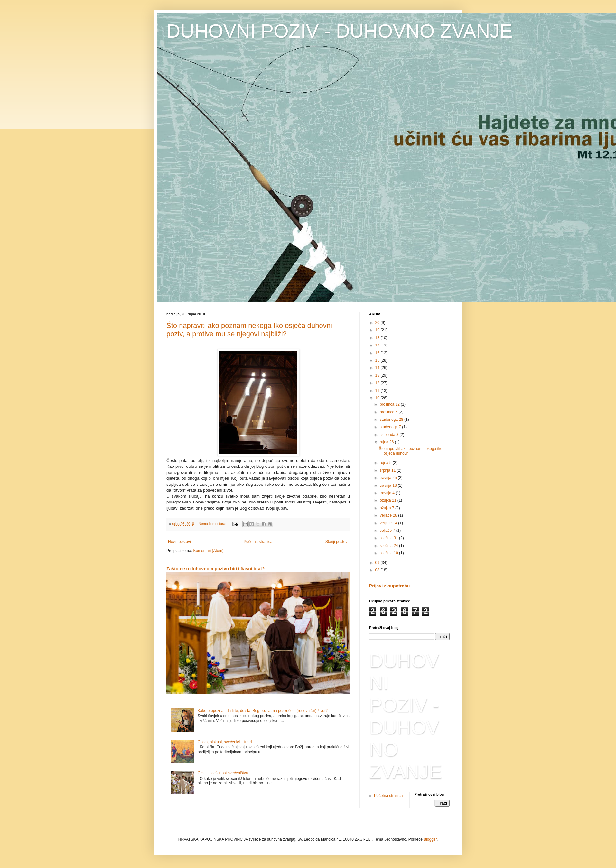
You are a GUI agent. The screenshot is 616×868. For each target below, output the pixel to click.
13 (378, 375)
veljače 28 (389, 515)
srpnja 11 (388, 470)
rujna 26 (387, 442)
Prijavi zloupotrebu (389, 586)
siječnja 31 (389, 538)
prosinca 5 (389, 412)
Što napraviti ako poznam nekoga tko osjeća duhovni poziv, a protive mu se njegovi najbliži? (249, 330)
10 (378, 398)
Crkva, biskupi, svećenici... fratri (225, 742)
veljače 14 (389, 523)
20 (378, 323)
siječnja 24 (389, 546)
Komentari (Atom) (208, 551)
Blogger (430, 839)
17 (378, 345)
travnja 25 (389, 478)
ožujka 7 (387, 508)
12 (378, 383)
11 (378, 391)
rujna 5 (386, 463)
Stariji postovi (337, 542)
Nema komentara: (213, 524)
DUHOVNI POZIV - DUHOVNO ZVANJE (340, 31)
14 (378, 368)
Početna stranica (258, 542)
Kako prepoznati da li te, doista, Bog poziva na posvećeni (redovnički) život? (263, 711)
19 (378, 330)
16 (378, 353)
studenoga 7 (391, 427)
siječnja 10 (389, 553)
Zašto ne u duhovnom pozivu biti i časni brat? (216, 569)
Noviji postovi (179, 542)
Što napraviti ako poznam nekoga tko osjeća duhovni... (411, 451)
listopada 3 (390, 435)
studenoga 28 (392, 420)
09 (378, 563)
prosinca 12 (390, 404)
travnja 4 (388, 493)
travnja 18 (389, 485)
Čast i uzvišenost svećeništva (223, 773)
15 (378, 360)
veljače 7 (388, 531)
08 (378, 570)
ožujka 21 (389, 500)
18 (378, 338)
